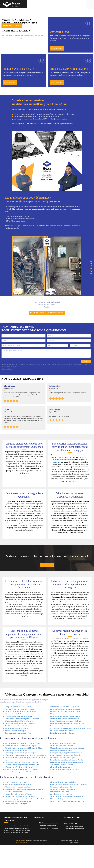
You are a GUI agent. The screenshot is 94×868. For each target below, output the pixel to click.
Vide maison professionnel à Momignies (18, 824)
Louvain (17, 848)
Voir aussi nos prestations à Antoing (16, 751)
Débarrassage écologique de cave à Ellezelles (19, 746)
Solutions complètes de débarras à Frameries (19, 744)
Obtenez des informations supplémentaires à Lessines (67, 771)
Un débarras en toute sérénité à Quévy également (20, 734)
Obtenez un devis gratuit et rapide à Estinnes (64, 741)
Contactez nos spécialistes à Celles (61, 810)
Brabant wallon (24, 848)
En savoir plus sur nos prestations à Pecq (18, 756)
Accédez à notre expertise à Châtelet (16, 805)
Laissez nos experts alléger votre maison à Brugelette (22, 787)
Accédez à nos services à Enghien (16, 753)
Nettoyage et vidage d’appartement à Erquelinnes (66, 775)
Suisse (26, 855)
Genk (12, 848)
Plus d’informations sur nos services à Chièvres (65, 744)
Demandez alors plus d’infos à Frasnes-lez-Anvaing (67, 783)
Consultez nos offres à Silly (14, 814)
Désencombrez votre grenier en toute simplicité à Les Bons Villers (26, 778)
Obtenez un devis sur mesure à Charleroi (63, 805)
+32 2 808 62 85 (70, 846)
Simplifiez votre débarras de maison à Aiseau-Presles (22, 792)
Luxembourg (23, 851)
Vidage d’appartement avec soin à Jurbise (18, 729)
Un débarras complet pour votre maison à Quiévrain (21, 785)
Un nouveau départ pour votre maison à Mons (65, 739)
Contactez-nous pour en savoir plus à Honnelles (20, 819)
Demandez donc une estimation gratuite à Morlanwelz (22, 741)
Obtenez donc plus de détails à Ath (61, 790)
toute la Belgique (9, 853)
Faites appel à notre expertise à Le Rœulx (18, 810)
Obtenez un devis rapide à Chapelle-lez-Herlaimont (67, 819)
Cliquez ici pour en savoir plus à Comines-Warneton (67, 824)
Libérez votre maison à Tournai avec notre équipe (21, 768)
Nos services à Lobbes (57, 748)
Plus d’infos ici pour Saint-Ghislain (16, 748)
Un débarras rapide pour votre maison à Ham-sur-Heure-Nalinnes (26, 822)
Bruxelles (7, 848)
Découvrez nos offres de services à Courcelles (20, 790)
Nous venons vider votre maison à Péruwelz (19, 807)
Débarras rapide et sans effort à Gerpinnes (18, 739)
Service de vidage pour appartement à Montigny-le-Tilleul (23, 771)
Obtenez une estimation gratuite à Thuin (63, 812)
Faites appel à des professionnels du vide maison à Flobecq (24, 812)
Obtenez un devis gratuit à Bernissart (62, 822)
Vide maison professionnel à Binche (62, 753)
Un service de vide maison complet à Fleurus (19, 732)
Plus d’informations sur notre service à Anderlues (66, 778)
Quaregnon (55, 485)
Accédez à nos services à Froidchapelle (63, 780)
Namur (6, 851)
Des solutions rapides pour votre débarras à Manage (67, 785)
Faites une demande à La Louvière (16, 773)
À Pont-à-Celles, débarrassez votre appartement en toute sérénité (71, 751)
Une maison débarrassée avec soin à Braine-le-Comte (67, 746)
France (8, 855)
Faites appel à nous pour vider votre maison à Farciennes (68, 807)
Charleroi (12, 851)
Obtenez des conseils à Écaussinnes (62, 768)
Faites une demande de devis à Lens (16, 737)
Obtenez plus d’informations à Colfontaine (18, 817)
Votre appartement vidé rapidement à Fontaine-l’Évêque (23, 766)
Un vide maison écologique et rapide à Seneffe (20, 795)
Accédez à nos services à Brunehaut (62, 787)
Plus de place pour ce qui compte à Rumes (64, 766)
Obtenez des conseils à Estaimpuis (16, 826)
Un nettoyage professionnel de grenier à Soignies (21, 775)
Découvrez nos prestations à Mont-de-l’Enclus (65, 734)
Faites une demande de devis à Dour (62, 773)
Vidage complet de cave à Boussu (61, 737)
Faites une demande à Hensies (60, 814)
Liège (17, 851)
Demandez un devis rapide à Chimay (62, 756)
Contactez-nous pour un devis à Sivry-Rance (64, 729)
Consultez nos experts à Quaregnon (62, 817)
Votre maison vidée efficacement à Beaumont (65, 792)
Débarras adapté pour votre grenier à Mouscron (65, 732)
